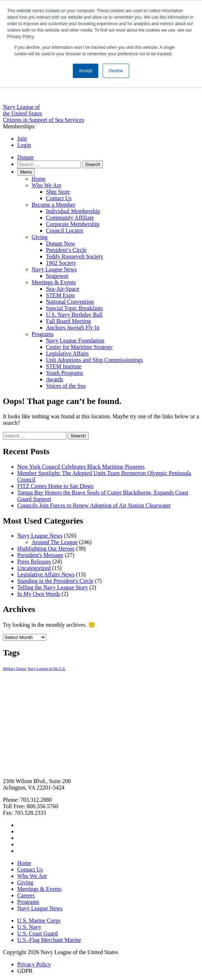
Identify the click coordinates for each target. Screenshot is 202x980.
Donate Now (60, 243)
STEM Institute (64, 366)
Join (22, 139)
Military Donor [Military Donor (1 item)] (15, 669)
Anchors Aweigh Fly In (73, 328)
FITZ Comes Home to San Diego (55, 486)
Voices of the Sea (66, 386)
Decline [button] (116, 71)
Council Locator (65, 231)
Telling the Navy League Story (53, 587)
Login (24, 145)
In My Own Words (39, 594)
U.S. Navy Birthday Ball (74, 315)
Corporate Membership (73, 224)
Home (39, 179)
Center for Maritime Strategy (79, 347)
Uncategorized (34, 568)
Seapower (57, 276)
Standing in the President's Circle (55, 581)
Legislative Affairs (67, 353)
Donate (25, 157)
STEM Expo (60, 295)
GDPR (25, 971)
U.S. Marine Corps (39, 921)
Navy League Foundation (75, 341)
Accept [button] (86, 71)
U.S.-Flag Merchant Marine (49, 940)
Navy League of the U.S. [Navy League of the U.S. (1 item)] (47, 669)
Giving (39, 237)
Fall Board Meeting (68, 321)
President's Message (40, 555)
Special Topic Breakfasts (74, 308)
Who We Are (46, 185)
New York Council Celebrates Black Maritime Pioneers (81, 467)
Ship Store (58, 192)
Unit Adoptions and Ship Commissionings (94, 360)
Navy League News (54, 269)
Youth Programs (65, 373)
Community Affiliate (70, 218)
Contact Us (59, 198)
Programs (43, 334)
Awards (55, 379)
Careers (26, 895)
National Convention (70, 302)
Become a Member (53, 205)
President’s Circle (66, 250)
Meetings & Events (54, 282)
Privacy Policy (34, 964)
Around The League (55, 542)
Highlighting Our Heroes (46, 549)
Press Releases (34, 562)
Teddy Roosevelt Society (75, 256)
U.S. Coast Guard (37, 933)
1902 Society (61, 263)
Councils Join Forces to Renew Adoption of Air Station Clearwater (94, 505)
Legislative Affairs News (46, 574)
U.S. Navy (29, 927)
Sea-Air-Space (63, 289)
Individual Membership (73, 211)
